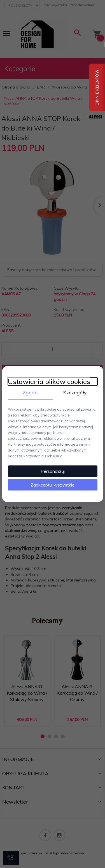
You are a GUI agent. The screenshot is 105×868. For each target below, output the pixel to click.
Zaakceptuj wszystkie (53, 485)
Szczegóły (75, 392)
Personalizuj (53, 471)
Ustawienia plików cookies (49, 381)
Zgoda (30, 392)
